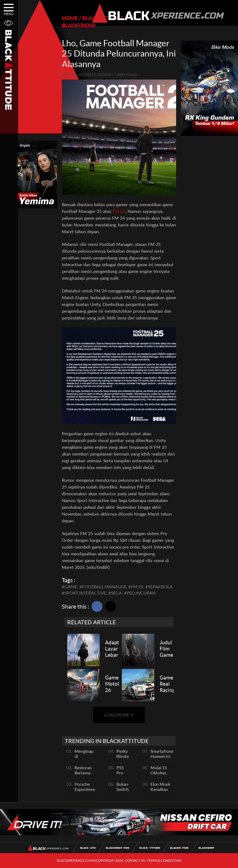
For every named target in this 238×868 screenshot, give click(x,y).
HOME (70, 18)
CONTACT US (135, 861)
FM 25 (119, 211)
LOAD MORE (119, 715)
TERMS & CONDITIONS (164, 861)
